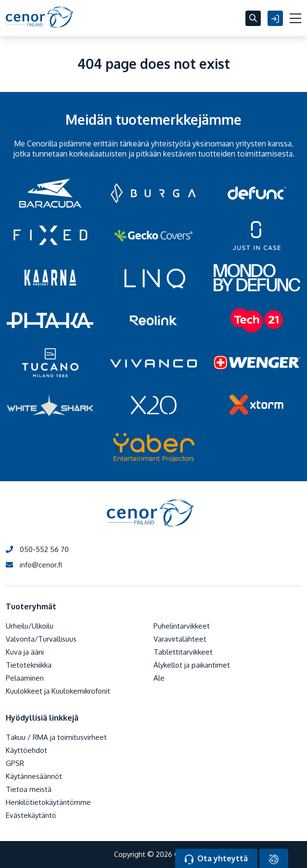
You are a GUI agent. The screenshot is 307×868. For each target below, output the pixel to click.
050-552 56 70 (37, 549)
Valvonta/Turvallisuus (41, 639)
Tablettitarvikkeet (183, 652)
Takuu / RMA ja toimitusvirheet (56, 737)
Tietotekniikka (29, 665)
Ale (159, 678)
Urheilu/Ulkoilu (30, 626)
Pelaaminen (25, 678)
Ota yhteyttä (216, 859)
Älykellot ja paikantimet (192, 665)
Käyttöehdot (26, 750)
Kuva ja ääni (25, 652)
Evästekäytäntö (31, 815)
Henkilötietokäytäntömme (48, 802)
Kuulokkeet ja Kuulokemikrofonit (58, 691)
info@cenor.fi (34, 565)
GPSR (15, 763)
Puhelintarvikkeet (182, 626)
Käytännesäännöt (34, 776)
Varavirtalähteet (180, 639)
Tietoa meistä (29, 789)
